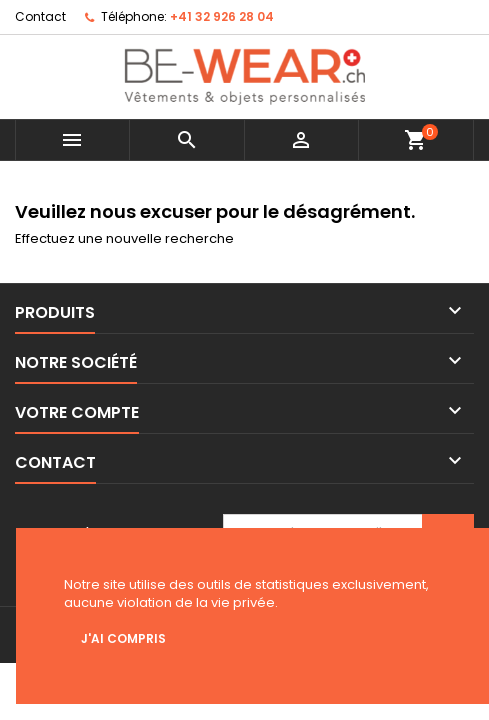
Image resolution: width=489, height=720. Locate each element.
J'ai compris (123, 638)
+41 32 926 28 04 (222, 16)
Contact (40, 16)
